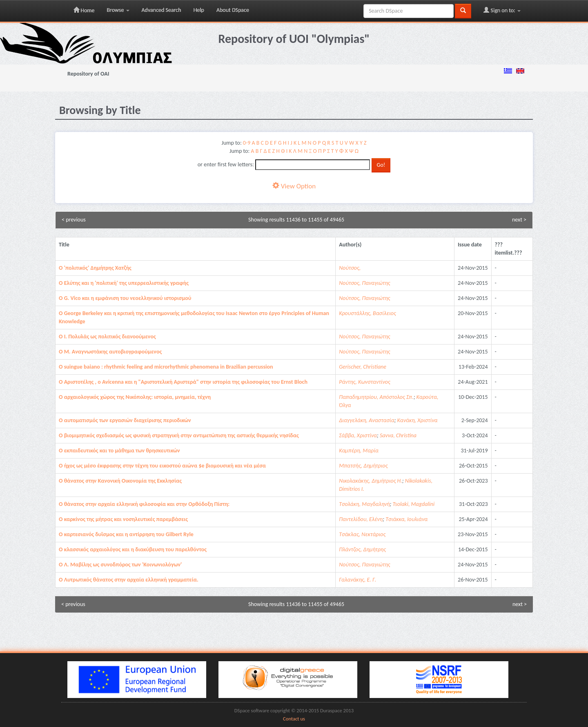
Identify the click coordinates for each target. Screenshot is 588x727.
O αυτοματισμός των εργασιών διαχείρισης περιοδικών (125, 420)
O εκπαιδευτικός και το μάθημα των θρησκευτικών (119, 451)
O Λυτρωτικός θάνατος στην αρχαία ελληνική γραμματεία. (129, 580)
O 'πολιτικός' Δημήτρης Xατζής (95, 268)
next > (519, 220)
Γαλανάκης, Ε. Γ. (357, 580)
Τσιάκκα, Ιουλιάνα (406, 519)
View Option (294, 186)
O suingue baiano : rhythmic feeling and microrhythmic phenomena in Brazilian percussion (166, 367)
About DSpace (233, 10)
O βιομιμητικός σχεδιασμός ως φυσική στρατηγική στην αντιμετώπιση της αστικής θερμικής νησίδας (179, 435)
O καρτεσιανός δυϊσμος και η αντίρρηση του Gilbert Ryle (126, 534)
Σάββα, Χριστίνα (358, 435)
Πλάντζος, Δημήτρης (362, 549)
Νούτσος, (350, 268)
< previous (74, 220)
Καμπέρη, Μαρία (359, 451)
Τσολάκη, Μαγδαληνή (364, 504)
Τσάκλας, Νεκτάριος (362, 534)
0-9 (247, 143)
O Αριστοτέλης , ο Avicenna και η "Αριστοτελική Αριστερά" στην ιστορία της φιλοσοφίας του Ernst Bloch (183, 382)
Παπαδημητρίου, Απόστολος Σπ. (376, 397)
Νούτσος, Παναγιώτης (364, 283)
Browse (118, 10)
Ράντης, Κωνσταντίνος (364, 382)
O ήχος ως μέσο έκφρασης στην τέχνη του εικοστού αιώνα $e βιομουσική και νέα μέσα (162, 466)
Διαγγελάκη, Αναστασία (366, 420)
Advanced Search (161, 10)
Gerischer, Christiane (363, 367)
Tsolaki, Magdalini (414, 504)
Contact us (294, 719)
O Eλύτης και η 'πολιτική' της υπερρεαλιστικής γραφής (124, 283)
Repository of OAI (88, 74)
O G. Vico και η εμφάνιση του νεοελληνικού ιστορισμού (125, 298)
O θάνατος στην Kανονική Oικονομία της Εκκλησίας (120, 481)
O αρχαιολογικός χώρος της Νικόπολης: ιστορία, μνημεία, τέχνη (135, 397)
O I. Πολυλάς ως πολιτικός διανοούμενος (107, 337)
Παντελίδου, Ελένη (361, 519)
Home (84, 10)
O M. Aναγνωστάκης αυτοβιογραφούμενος (110, 352)
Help (199, 10)
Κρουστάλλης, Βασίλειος (367, 313)
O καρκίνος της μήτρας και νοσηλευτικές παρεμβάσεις (123, 519)
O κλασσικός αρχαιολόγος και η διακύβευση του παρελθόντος (133, 549)
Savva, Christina (398, 435)
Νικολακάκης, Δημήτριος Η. (371, 481)
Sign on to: (502, 10)
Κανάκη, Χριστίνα (418, 420)
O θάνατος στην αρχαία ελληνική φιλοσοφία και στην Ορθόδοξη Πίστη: (144, 504)
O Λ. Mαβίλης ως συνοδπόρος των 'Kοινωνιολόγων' (120, 565)
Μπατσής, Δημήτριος (363, 466)
